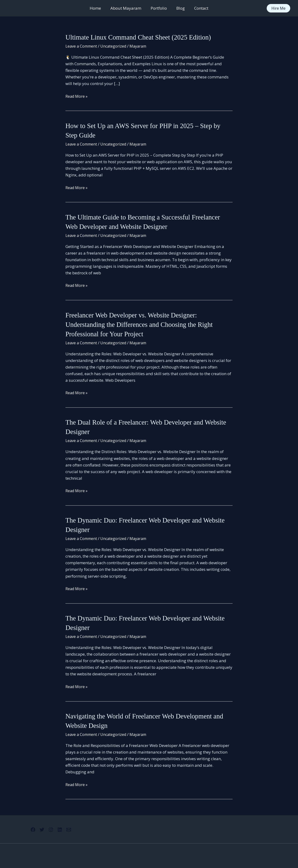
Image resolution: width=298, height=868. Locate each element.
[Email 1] (74, 826)
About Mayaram (127, 8)
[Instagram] (51, 826)
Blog (179, 8)
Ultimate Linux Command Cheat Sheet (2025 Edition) (142, 37)
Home (98, 8)
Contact (198, 8)
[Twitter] (39, 826)
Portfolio (159, 8)
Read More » (77, 96)
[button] (278, 8)
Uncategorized (115, 46)
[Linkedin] (63, 826)
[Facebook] (27, 826)
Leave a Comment (82, 46)
